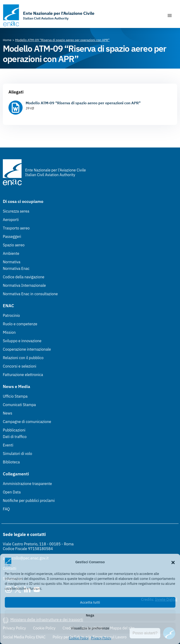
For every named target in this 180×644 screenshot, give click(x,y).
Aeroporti (11, 220)
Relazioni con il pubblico (23, 358)
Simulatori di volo (17, 454)
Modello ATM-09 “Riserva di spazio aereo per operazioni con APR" (83, 103)
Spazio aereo (14, 245)
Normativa (12, 262)
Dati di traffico (15, 437)
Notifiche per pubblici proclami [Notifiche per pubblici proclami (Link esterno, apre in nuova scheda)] (29, 500)
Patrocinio (11, 315)
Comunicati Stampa (19, 405)
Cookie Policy (79, 638)
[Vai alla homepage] (49, 15)
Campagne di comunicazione (27, 422)
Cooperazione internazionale (27, 349)
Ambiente (11, 253)
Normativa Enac (16, 268)
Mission (9, 332)
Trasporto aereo (16, 228)
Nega (90, 615)
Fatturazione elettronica (23, 375)
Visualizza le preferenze (90, 628)
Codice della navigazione (24, 277)
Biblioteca (11, 462)
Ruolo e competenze (20, 324)
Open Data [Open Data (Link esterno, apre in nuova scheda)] (12, 492)
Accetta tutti (90, 602)
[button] (173, 562)
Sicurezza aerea (16, 211)
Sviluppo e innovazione (22, 341)
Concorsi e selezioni (20, 366)
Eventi (8, 445)
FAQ (6, 509)
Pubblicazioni (14, 430)
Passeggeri (12, 237)
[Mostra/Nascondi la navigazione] (170, 16)
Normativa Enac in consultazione (30, 294)
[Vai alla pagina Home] (7, 40)
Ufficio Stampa (15, 396)
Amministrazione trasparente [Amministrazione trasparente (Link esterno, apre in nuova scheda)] (27, 484)
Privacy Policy (101, 638)
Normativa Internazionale (24, 285)
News (8, 413)
